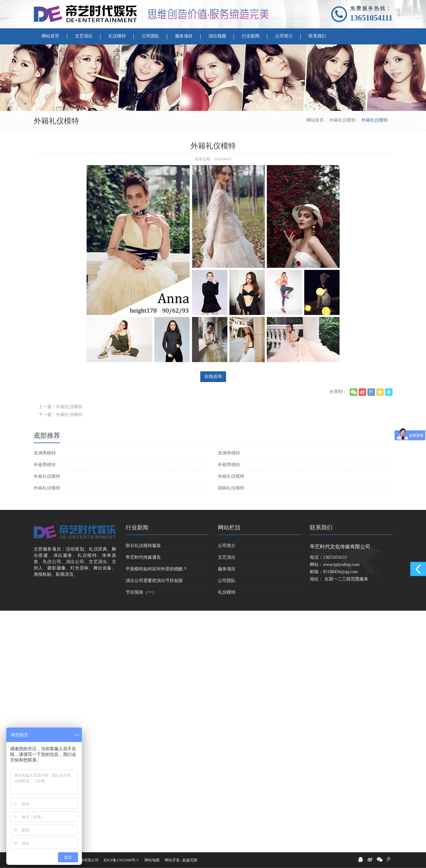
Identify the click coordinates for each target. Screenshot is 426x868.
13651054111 (371, 18)
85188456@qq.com (341, 572)
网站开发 (172, 860)
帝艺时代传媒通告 (143, 557)
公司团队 (227, 581)
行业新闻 (137, 528)
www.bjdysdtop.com (341, 565)
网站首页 (315, 120)
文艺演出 (227, 557)
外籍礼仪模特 (343, 120)
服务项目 (227, 569)
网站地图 (152, 860)
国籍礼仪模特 (231, 488)
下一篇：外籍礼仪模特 (60, 415)
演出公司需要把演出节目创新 (154, 581)
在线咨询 (213, 377)
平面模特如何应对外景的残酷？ (156, 569)
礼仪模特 (227, 592)
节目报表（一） (141, 592)
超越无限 (190, 860)
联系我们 (321, 528)
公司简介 (227, 546)
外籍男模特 (45, 465)
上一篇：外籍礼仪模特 (60, 407)
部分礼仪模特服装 (143, 546)
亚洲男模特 (45, 453)
